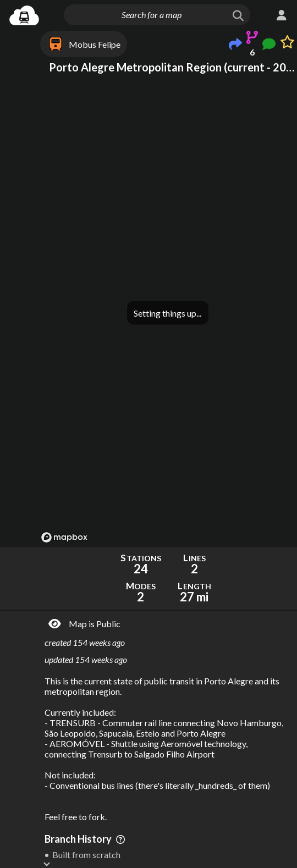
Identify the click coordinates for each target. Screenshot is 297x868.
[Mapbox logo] (64, 537)
